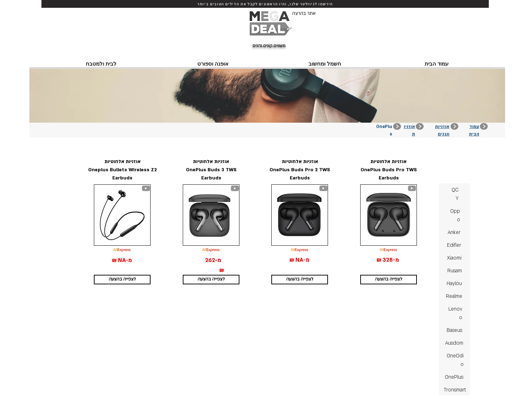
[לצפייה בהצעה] (122, 280)
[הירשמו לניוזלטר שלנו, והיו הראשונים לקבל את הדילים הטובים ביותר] (265, 4)
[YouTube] (146, 188)
